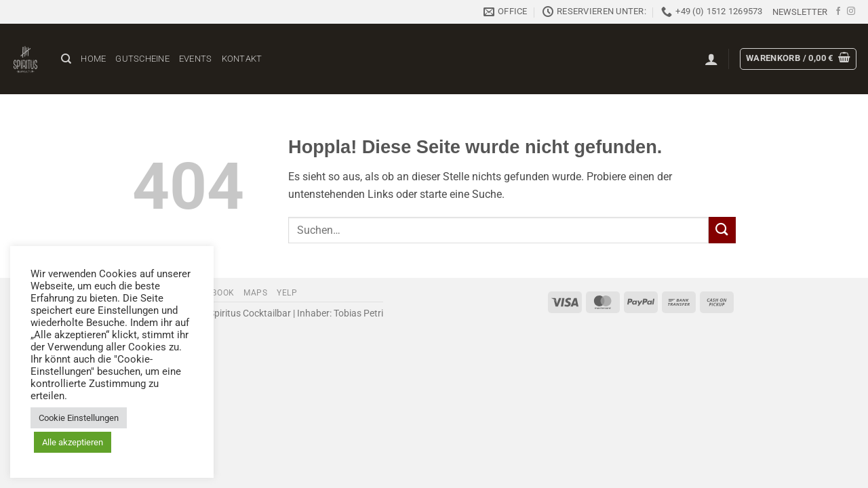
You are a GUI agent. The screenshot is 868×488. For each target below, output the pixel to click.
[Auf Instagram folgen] (851, 12)
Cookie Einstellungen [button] (79, 418)
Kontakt (242, 59)
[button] (800, 12)
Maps (255, 293)
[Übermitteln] (722, 230)
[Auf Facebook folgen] (838, 12)
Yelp (287, 293)
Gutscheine (142, 59)
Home (93, 59)
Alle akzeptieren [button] (73, 442)
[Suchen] (66, 59)
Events (196, 59)
